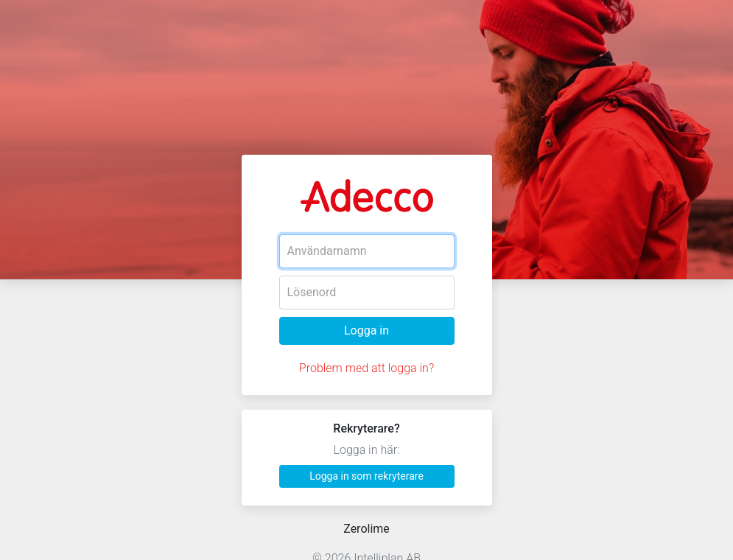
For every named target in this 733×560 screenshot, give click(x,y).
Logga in (366, 330)
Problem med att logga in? (366, 368)
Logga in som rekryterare (366, 476)
